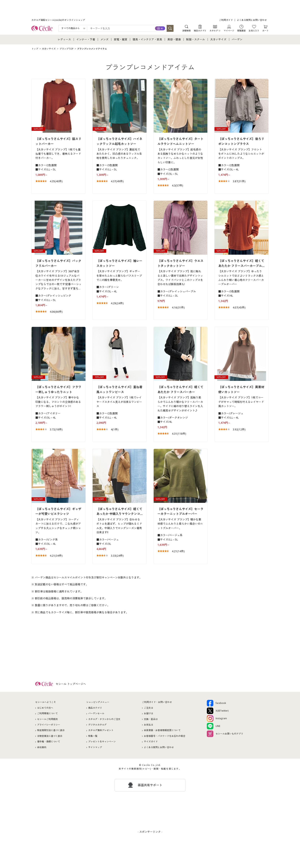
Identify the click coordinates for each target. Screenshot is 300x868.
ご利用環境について (47, 714)
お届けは (148, 714)
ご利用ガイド (226, 20)
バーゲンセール (96, 714)
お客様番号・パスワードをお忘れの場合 (165, 737)
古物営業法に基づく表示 (50, 737)
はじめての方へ (45, 708)
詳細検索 (187, 30)
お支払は (148, 725)
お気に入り (254, 30)
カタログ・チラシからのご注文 (104, 720)
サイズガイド (151, 742)
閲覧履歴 (241, 30)
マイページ (229, 30)
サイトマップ (95, 748)
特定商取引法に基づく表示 (51, 731)
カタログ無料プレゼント (101, 731)
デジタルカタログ (97, 725)
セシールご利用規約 (47, 720)
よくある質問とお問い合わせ (252, 20)
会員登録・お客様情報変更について (162, 731)
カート (265, 30)
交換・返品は (151, 720)
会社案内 (42, 748)
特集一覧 (93, 737)
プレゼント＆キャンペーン (102, 742)
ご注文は (148, 708)
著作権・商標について (49, 742)
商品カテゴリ (200, 30)
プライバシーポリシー (49, 725)
